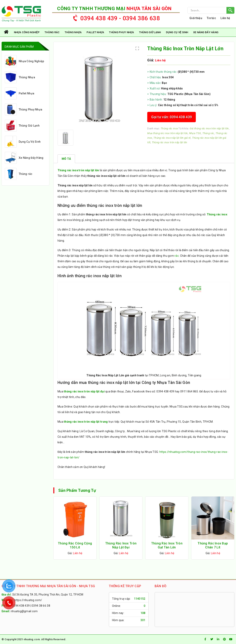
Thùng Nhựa (73, 32)
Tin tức (211, 18)
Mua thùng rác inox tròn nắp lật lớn (167, 133)
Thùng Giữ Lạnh (150, 32)
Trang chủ (7, 32)
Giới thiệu (196, 18)
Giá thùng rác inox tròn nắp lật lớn (209, 128)
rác (177, 256)
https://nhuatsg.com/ (28, 600)
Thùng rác (52, 32)
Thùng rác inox (169, 128)
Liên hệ (225, 18)
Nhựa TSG (195, 133)
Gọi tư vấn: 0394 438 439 (172, 117)
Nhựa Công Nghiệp (27, 32)
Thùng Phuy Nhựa (121, 32)
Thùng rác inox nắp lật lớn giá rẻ (172, 138)
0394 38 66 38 (41, 606)
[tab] (66, 159)
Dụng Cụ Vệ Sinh (177, 32)
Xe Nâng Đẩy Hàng (206, 32)
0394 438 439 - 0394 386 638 (115, 17)
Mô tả (66, 159)
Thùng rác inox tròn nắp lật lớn (170, 142)
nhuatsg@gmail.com (24, 611)
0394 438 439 (21, 606)
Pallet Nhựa (95, 32)
